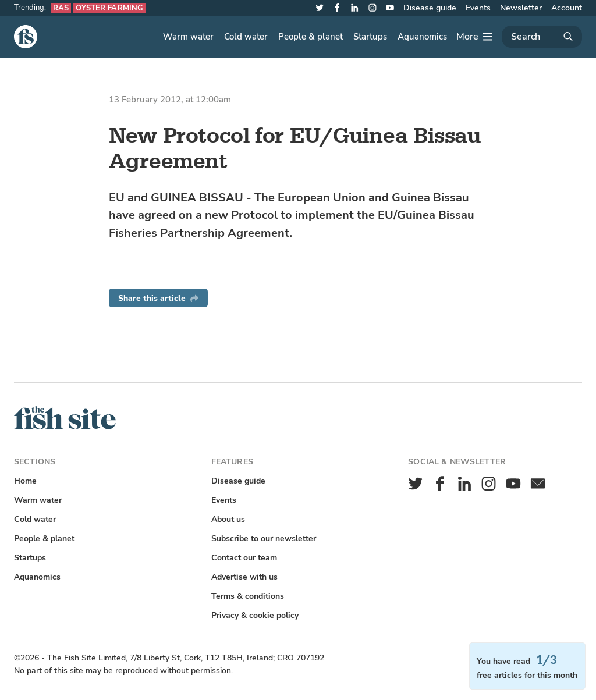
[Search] (542, 37)
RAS (61, 8)
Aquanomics (422, 37)
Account (567, 8)
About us (228, 519)
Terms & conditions (248, 596)
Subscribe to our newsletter (264, 539)
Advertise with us (244, 577)
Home (25, 481)
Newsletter (521, 8)
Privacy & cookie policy (255, 615)
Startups (370, 37)
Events (478, 8)
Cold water (246, 37)
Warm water (188, 37)
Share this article (158, 298)
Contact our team (244, 558)
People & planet (311, 37)
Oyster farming (109, 8)
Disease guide (430, 8)
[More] (474, 37)
